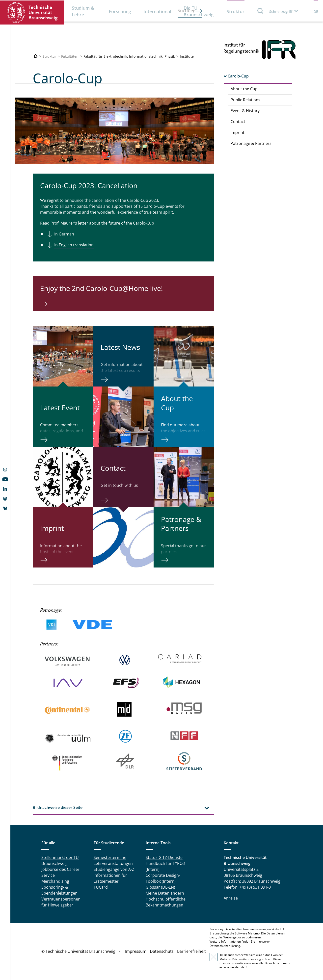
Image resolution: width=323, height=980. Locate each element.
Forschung (120, 11)
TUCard (101, 887)
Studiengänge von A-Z (114, 869)
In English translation (74, 245)
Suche (261, 11)
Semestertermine (110, 857)
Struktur (236, 11)
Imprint (238, 132)
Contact (238, 122)
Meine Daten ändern (165, 893)
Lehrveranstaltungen (113, 863)
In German (64, 234)
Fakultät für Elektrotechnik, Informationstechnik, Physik (129, 56)
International (157, 11)
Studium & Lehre (83, 11)
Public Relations (245, 100)
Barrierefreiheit (191, 951)
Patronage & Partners (251, 143)
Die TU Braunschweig (199, 11)
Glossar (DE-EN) (160, 887)
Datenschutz (162, 951)
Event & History (245, 111)
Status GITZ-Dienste (164, 857)
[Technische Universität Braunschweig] (36, 56)
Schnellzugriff (281, 12)
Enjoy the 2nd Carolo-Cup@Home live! (101, 288)
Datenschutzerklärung (225, 946)
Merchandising (55, 881)
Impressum (136, 951)
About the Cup (244, 89)
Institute (187, 56)
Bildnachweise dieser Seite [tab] (58, 807)
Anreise (231, 898)
